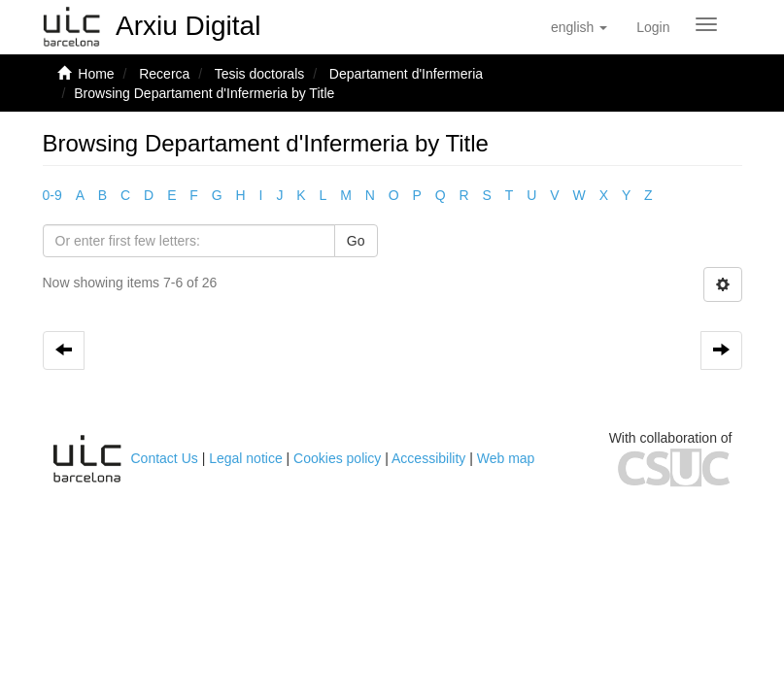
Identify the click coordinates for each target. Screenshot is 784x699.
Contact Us (165, 458)
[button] (579, 27)
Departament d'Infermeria (406, 74)
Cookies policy (337, 458)
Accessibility (428, 458)
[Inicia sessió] (653, 27)
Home (96, 74)
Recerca (164, 74)
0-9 (52, 195)
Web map (506, 458)
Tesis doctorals (260, 74)
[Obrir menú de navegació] (706, 24)
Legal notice (246, 458)
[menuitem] (653, 27)
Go (356, 241)
